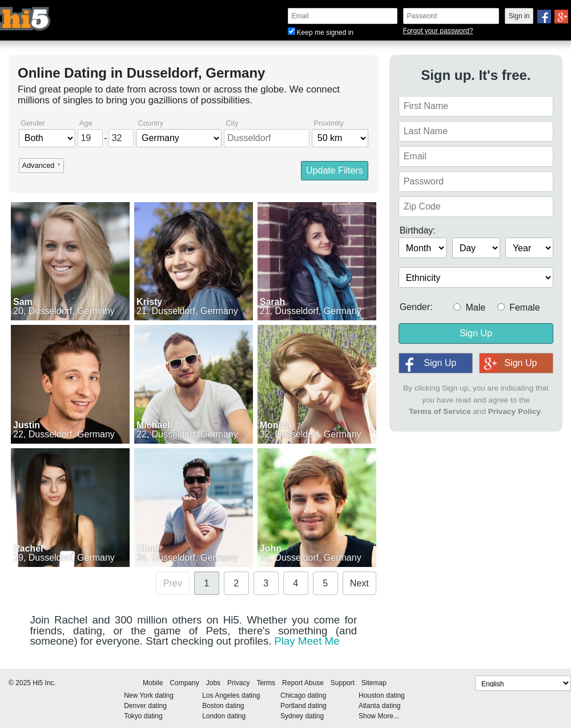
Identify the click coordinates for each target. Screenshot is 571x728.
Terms (266, 683)
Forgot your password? (438, 31)
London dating (224, 716)
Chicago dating (303, 695)
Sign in (519, 16)
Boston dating (223, 706)
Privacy (238, 683)
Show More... (379, 716)
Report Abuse (303, 683)
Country (150, 124)
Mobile (153, 683)
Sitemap (374, 683)
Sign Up (476, 333)
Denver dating (145, 706)
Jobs (213, 683)
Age (86, 124)
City (232, 124)
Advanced (38, 166)
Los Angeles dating (231, 695)
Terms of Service (440, 411)
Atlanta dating (379, 706)
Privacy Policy (514, 411)
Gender (33, 124)
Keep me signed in (321, 33)
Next (359, 583)
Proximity (329, 124)
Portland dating (303, 706)
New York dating (149, 695)
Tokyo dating (143, 716)
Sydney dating (302, 716)
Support (343, 683)
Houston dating (382, 695)
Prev (173, 583)
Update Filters (335, 170)
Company (184, 683)
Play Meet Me (307, 641)
